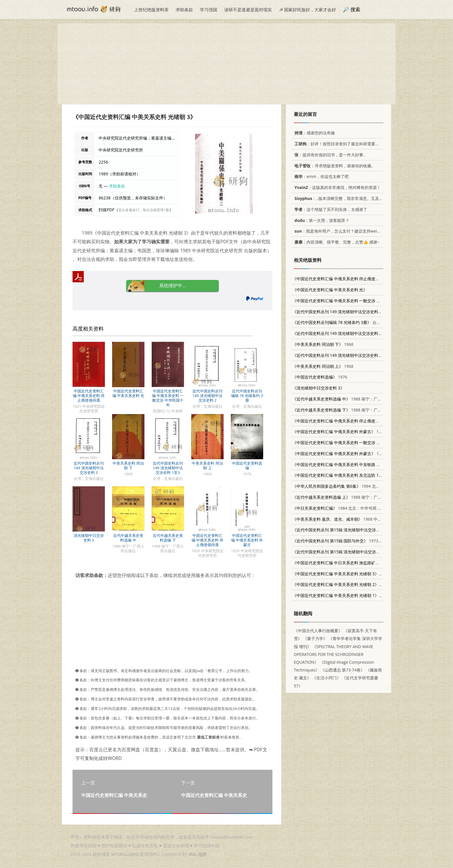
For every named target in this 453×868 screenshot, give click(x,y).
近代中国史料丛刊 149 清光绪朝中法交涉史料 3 (89, 468)
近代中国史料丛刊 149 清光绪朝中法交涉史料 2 (207, 396)
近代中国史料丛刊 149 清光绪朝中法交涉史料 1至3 (168, 468)
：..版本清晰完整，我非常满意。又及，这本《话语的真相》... (358, 198)
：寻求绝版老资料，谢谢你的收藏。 (334, 166)
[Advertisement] (226, 64)
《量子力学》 (315, 638)
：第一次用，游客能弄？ (321, 220)
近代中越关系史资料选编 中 (128, 538)
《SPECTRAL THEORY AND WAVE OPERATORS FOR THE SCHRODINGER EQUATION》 (334, 654)
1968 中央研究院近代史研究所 (372, 443)
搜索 (355, 9)
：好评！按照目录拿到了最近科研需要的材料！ (342, 144)
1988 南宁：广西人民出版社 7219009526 (359, 399)
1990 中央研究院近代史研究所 (363, 574)
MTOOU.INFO (125, 854)
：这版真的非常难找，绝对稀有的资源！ (337, 187)
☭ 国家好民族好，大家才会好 (308, 10)
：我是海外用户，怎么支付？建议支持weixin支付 (341, 231)
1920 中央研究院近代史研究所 (370, 421)
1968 (323, 344)
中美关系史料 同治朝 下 (128, 465)
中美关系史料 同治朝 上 (207, 465)
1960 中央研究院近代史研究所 (370, 464)
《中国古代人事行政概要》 (318, 631)
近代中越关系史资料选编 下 (168, 538)
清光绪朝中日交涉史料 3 (89, 538)
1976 (320, 377)
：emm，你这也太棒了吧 (321, 176)
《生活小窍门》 (326, 678)
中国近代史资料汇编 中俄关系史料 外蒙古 (247, 540)
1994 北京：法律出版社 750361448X (360, 486)
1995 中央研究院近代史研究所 (368, 563)
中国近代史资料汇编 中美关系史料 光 (128, 393)
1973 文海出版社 (356, 530)
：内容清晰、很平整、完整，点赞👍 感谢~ (336, 242)
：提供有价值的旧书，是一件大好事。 (330, 155)
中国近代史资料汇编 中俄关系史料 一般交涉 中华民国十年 (168, 398)
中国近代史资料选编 (247, 465)
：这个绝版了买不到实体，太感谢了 (330, 209)
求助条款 (184, 10)
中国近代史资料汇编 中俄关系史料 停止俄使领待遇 (89, 396)
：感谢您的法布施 (314, 133)
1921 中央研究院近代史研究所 (370, 279)
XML (192, 854)
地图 (202, 854)
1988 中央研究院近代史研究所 (363, 584)
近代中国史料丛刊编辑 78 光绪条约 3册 (247, 396)
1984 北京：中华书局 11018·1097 (346, 508)
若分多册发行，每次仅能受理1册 (144, 210)
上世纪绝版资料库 (151, 10)
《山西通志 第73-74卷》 (343, 670)
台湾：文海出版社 (356, 312)
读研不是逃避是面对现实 (248, 10)
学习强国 (209, 10)
